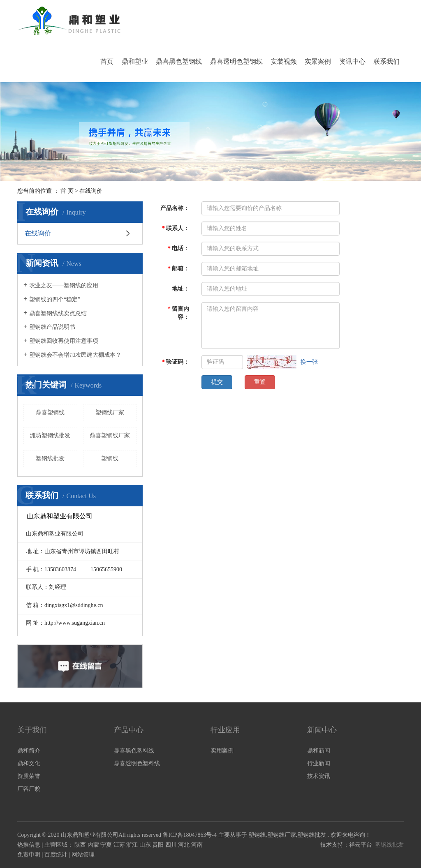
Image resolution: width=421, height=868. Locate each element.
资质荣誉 (29, 776)
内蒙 (94, 845)
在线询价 (38, 233)
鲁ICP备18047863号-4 (190, 835)
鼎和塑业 (135, 61)
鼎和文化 (29, 763)
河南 (197, 845)
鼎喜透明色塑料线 (137, 763)
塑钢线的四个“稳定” (55, 299)
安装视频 (284, 61)
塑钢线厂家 (110, 412)
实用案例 (222, 751)
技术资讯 (319, 776)
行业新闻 (319, 763)
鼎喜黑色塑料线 (134, 751)
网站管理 (83, 855)
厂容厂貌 (29, 789)
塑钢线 (110, 458)
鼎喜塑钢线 (50, 412)
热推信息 (29, 845)
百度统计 (56, 855)
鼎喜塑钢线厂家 (110, 435)
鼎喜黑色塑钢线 (179, 61)
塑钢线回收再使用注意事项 (64, 341)
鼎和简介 (29, 751)
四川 (172, 845)
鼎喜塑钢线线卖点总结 (58, 313)
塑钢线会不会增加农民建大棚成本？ (75, 355)
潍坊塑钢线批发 (50, 435)
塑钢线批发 (50, 458)
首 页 (67, 191)
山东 (146, 845)
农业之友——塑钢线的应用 (64, 285)
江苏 (120, 845)
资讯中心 (352, 61)
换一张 (309, 362)
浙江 (133, 845)
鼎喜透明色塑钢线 (236, 61)
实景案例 (318, 61)
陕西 (81, 845)
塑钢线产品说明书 (52, 327)
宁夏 (107, 845)
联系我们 (386, 61)
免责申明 (29, 855)
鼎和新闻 (319, 751)
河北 (185, 845)
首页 (107, 61)
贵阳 (159, 845)
